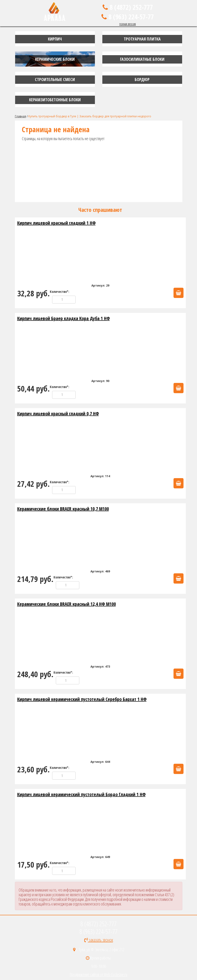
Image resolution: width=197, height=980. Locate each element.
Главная (20, 116)
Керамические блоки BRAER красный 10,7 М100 (63, 509)
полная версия (128, 24)
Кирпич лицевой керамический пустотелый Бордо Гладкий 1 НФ (81, 794)
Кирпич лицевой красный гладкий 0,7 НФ (58, 414)
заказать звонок (99, 940)
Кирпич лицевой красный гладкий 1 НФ (56, 223)
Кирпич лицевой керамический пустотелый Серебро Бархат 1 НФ (82, 699)
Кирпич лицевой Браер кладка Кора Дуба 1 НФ (63, 318)
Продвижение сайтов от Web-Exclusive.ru (98, 974)
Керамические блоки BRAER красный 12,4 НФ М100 (67, 604)
